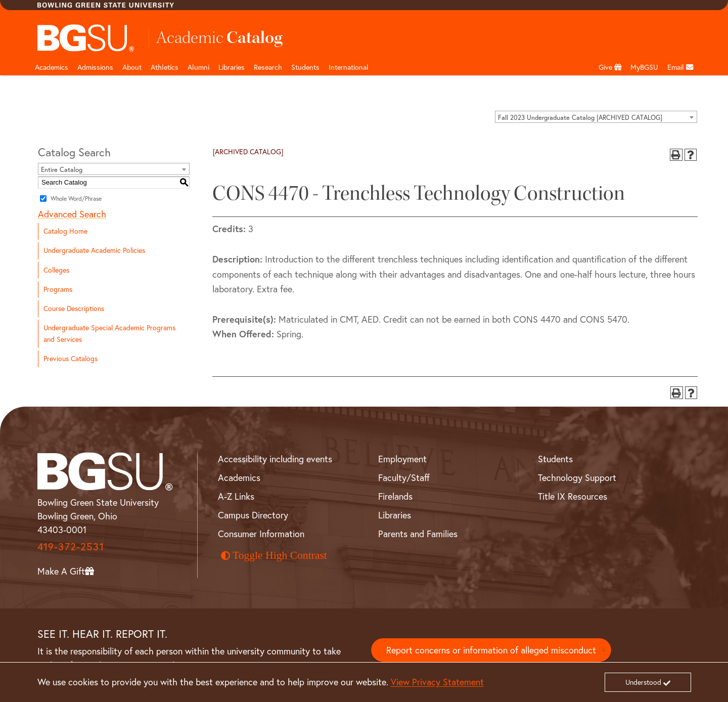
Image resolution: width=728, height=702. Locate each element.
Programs (58, 289)
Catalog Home (65, 231)
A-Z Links (236, 496)
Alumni (198, 67)
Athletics (165, 67)
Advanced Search (72, 214)
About (132, 67)
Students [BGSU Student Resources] (555, 459)
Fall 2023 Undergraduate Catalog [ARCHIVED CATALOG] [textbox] (580, 117)
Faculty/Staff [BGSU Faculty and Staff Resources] (404, 478)
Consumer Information (261, 534)
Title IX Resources (573, 496)
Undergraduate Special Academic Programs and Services (109, 334)
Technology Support (577, 478)
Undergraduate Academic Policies (94, 250)
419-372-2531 (71, 546)
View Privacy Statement (437, 682)
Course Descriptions (74, 309)
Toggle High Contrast (274, 555)
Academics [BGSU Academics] (239, 478)
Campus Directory (253, 515)
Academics (52, 67)
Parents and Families (418, 534)
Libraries (232, 67)
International (349, 67)
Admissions (95, 67)
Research (268, 67)
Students (305, 67)
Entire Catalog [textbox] (62, 169)
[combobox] (596, 117)
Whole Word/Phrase (76, 199)
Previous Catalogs (71, 359)
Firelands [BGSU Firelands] (395, 496)
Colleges (56, 270)
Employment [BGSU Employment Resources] (402, 459)
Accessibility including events (275, 459)
